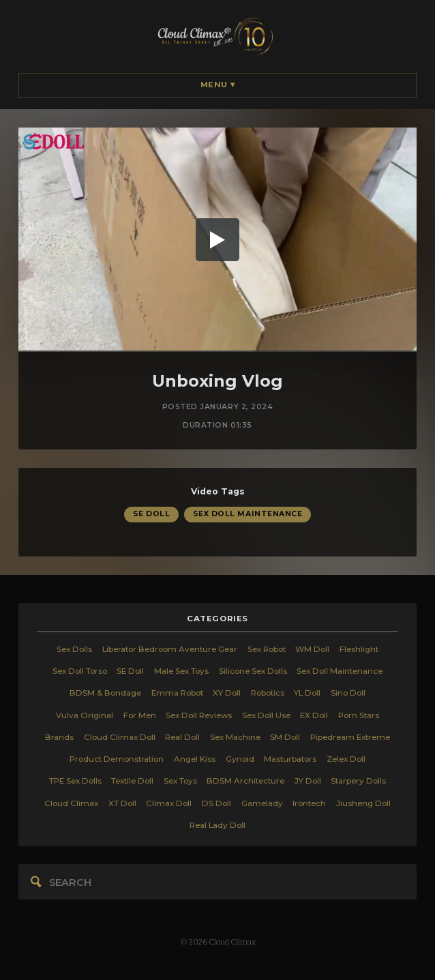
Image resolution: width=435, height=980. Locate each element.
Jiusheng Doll (363, 803)
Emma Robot (177, 693)
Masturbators (290, 759)
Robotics (268, 693)
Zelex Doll (346, 759)
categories (217, 619)
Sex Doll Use (266, 715)
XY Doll (227, 693)
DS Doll (216, 803)
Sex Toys (180, 781)
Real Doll (182, 737)
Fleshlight (359, 649)
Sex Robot (267, 649)
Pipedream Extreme (350, 737)
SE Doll (152, 515)
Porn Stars (359, 715)
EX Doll (314, 715)
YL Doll (307, 693)
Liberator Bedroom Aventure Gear (170, 649)
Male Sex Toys (181, 671)
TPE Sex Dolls (75, 781)
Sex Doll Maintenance (248, 515)
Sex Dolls (74, 649)
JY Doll (308, 781)
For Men (140, 715)
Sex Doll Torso (80, 671)
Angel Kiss (195, 759)
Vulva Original (85, 715)
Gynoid (240, 759)
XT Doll (122, 803)
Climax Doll (169, 803)
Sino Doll (348, 693)
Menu (218, 85)
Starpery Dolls (358, 781)
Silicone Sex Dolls (253, 671)
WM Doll (312, 649)
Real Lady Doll (217, 825)
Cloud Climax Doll (120, 737)
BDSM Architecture (245, 781)
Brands (59, 737)
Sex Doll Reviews (199, 715)
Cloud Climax (71, 803)
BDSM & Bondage (105, 693)
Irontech (309, 803)
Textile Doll (132, 781)
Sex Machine (235, 737)
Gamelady (262, 803)
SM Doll (285, 737)
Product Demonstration (117, 759)
